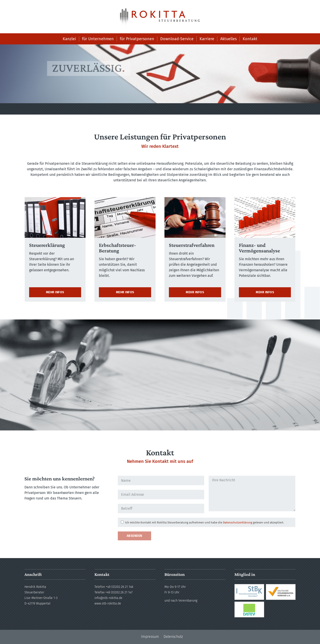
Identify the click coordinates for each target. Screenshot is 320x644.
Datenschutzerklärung (238, 522)
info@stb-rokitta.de (108, 598)
